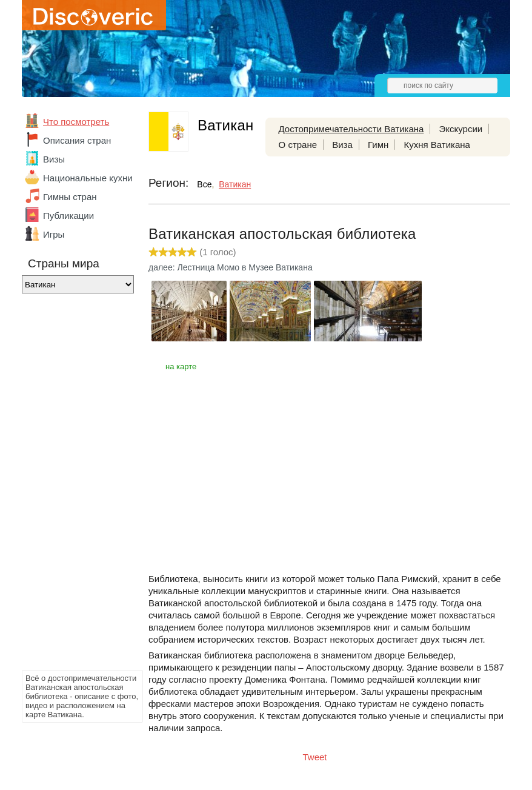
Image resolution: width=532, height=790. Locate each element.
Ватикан (235, 184)
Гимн (378, 145)
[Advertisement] (70, 485)
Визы (54, 159)
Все (204, 184)
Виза (342, 145)
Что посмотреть (76, 122)
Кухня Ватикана (437, 145)
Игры (54, 234)
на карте (181, 367)
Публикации (68, 216)
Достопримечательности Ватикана (351, 129)
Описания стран (77, 140)
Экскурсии (461, 129)
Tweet (315, 757)
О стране (298, 145)
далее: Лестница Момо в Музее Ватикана (231, 267)
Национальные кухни (88, 178)
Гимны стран (70, 197)
